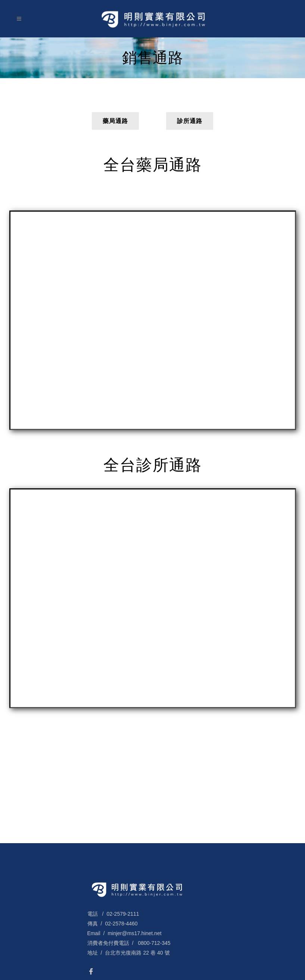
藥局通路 (115, 121)
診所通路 (190, 121)
